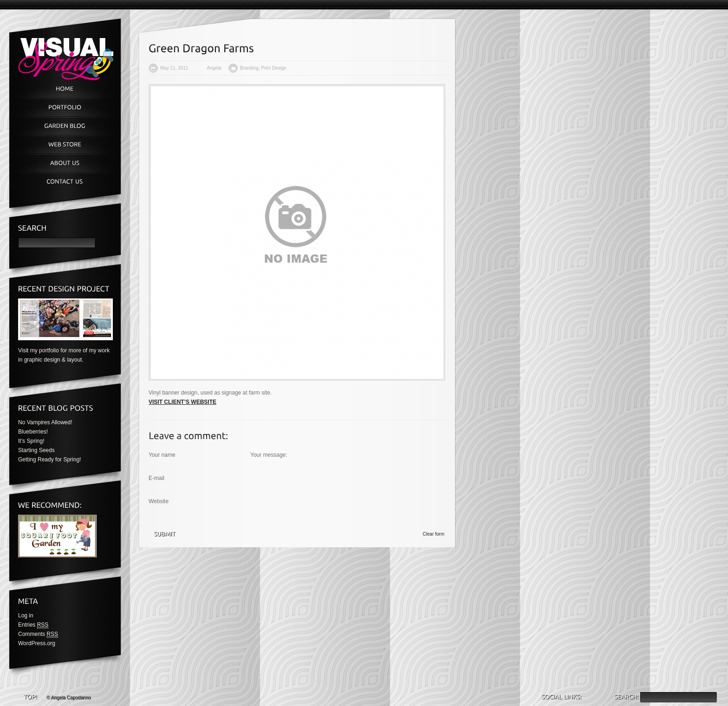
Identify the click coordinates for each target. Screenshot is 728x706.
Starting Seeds (36, 450)
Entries (33, 625)
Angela (214, 68)
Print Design (273, 68)
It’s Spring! (31, 441)
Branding (249, 68)
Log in (26, 615)
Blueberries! (33, 432)
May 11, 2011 (174, 68)
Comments (38, 634)
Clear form (433, 534)
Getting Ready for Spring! (49, 460)
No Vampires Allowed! (45, 422)
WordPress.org (37, 643)
